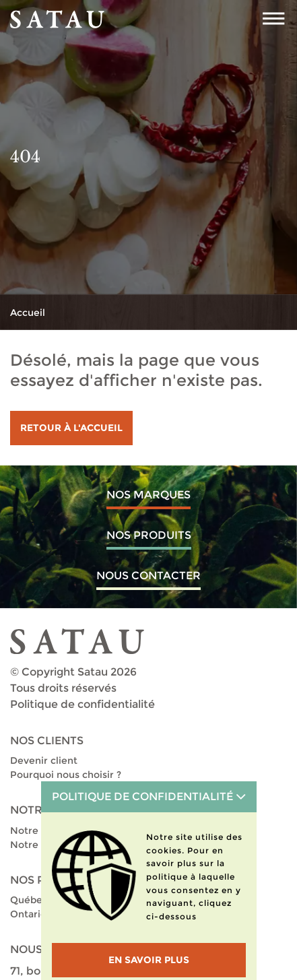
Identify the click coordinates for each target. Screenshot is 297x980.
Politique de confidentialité (82, 704)
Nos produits (149, 535)
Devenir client (44, 760)
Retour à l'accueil (71, 428)
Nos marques (148, 495)
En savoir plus (149, 960)
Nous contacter (148, 576)
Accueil (28, 313)
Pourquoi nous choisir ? (66, 775)
